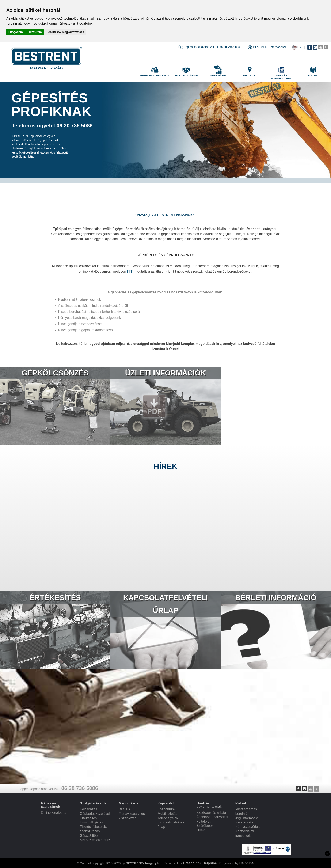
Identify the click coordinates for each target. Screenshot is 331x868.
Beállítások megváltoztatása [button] (65, 32)
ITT (130, 271)
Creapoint (191, 863)
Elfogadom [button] (16, 32)
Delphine (210, 863)
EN (299, 47)
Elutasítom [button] (35, 32)
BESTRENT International (269, 47)
